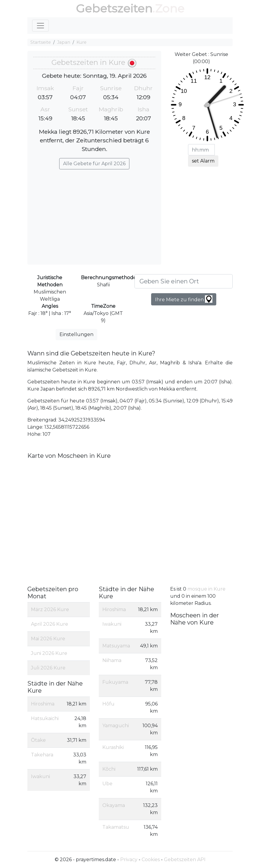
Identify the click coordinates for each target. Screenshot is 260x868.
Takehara (42, 755)
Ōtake (38, 740)
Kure (82, 42)
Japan (64, 42)
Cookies (151, 860)
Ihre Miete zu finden (184, 299)
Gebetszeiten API (185, 860)
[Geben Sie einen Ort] (184, 281)
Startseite (41, 42)
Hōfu (108, 704)
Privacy (129, 860)
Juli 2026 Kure (48, 668)
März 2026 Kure (50, 609)
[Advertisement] (94, 214)
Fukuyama (115, 682)
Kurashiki (113, 747)
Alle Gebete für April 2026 (94, 164)
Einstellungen (76, 334)
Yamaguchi (116, 726)
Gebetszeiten (114, 8)
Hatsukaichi (45, 718)
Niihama (112, 660)
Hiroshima (43, 704)
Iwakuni (40, 776)
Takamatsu (116, 827)
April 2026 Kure (50, 624)
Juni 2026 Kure (49, 653)
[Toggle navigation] (40, 26)
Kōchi (109, 769)
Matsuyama (116, 646)
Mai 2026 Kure (48, 639)
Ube (107, 784)
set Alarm (203, 161)
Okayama (114, 805)
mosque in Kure (206, 589)
